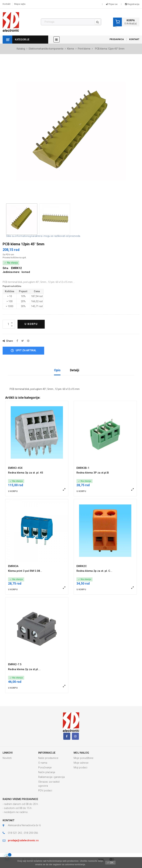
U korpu (31, 324)
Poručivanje (45, 767)
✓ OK (110, 863)
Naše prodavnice (48, 758)
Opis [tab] (57, 370)
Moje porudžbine (84, 758)
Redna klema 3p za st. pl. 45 (26, 473)
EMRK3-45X (15, 468)
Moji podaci (80, 767)
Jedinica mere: (11, 272)
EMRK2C (82, 566)
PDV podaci (45, 791)
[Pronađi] (71, 22)
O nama (43, 763)
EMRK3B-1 (83, 468)
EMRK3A (13, 566)
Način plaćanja (47, 772)
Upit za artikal (23, 351)
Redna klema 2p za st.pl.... (24, 669)
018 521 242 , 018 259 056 (23, 833)
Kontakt (7, 4)
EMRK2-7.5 (15, 664)
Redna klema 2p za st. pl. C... (94, 571)
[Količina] (9, 324)
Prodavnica (117, 39)
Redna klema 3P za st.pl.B (93, 473)
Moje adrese (81, 763)
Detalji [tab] (75, 370)
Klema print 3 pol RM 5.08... (25, 571)
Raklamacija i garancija (51, 777)
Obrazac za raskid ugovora (49, 784)
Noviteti (7, 758)
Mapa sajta (20, 4)
